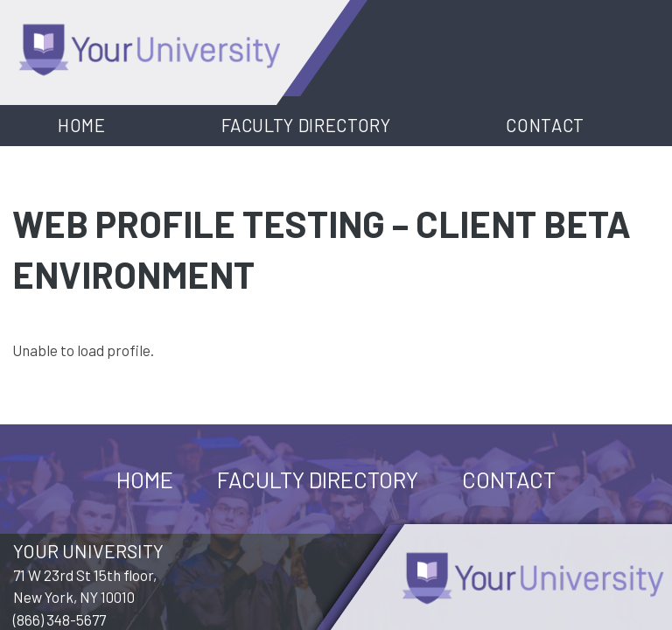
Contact (545, 125)
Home (82, 125)
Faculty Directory (306, 125)
